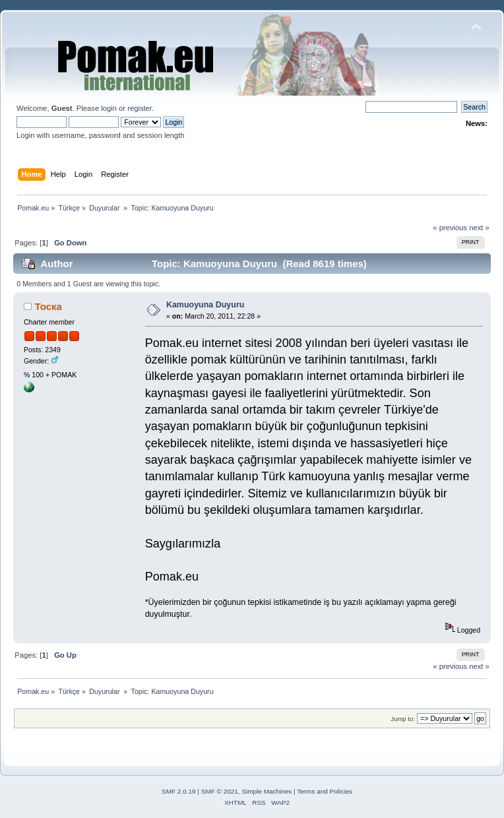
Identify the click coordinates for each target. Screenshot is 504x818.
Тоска (48, 306)
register (140, 108)
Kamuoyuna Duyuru (205, 305)
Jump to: (403, 719)
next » (479, 228)
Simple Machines (267, 791)
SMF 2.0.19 (179, 791)
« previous (450, 228)
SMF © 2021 (220, 791)
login (109, 108)
